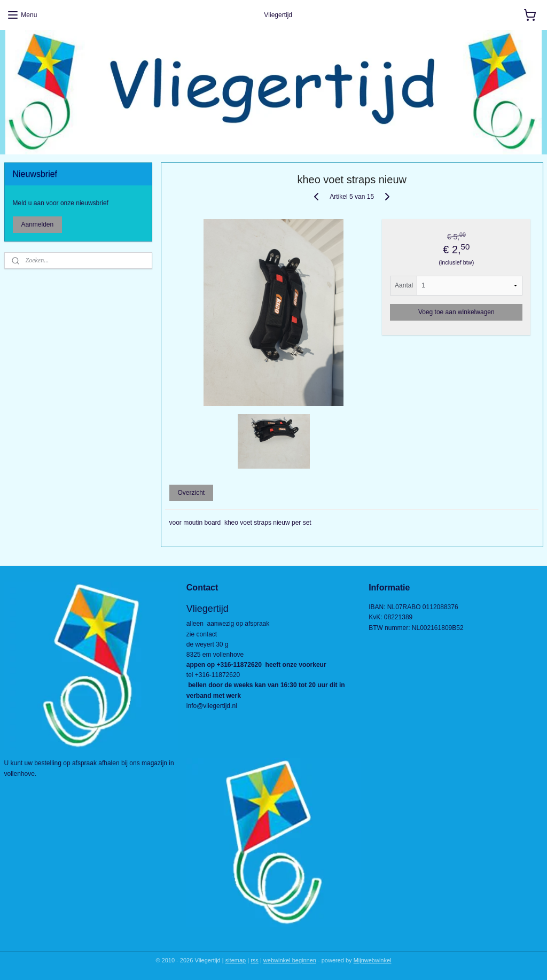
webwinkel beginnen (290, 960)
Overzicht (191, 493)
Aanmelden (38, 224)
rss (255, 960)
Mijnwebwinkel (373, 960)
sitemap (236, 960)
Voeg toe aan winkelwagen (456, 312)
